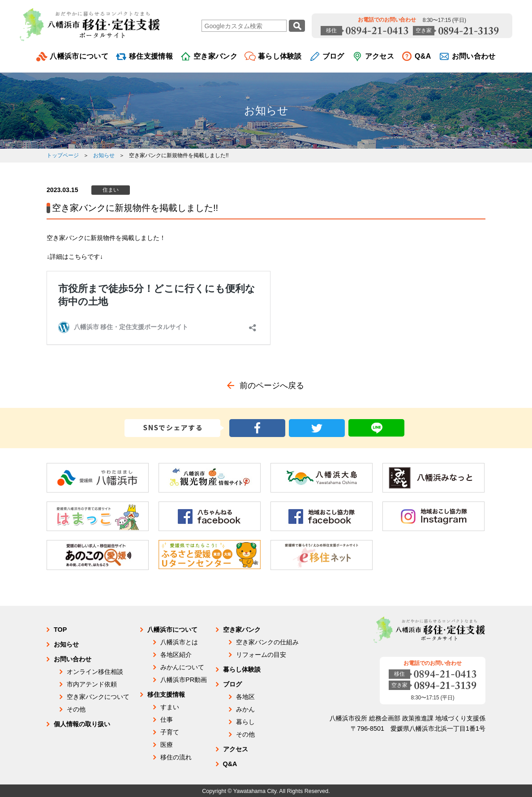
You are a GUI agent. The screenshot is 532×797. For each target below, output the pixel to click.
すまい (170, 707)
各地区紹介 (176, 655)
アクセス (380, 56)
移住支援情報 (151, 56)
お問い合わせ (474, 56)
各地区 (245, 697)
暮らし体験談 (280, 56)
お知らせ (266, 110)
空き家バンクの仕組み (267, 642)
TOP (60, 630)
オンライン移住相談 (95, 672)
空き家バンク (215, 56)
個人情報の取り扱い (82, 724)
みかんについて (182, 667)
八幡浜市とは (179, 642)
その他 (76, 709)
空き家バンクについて (98, 697)
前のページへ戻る (272, 386)
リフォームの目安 (261, 655)
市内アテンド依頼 (92, 684)
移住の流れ (176, 757)
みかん (245, 709)
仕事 (167, 720)
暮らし (245, 722)
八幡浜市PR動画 (184, 680)
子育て (170, 732)
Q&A (423, 56)
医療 (167, 745)
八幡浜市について (79, 56)
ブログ (333, 56)
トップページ (63, 155)
